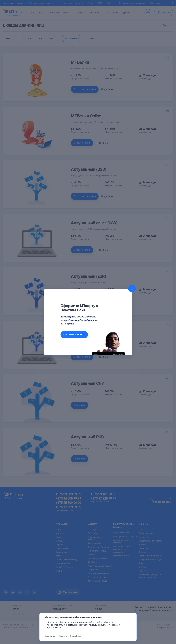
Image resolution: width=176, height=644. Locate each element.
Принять (63, 636)
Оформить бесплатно (74, 335)
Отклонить (50, 636)
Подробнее (75, 636)
